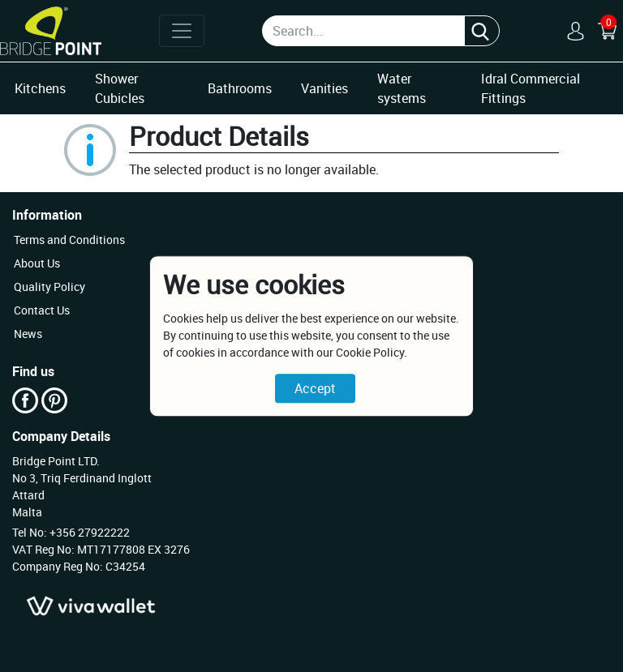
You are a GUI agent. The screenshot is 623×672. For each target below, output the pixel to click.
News (28, 334)
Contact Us (42, 310)
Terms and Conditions (69, 240)
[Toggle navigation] (182, 31)
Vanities (324, 88)
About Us (37, 263)
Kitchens (40, 88)
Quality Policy (49, 287)
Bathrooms (240, 88)
